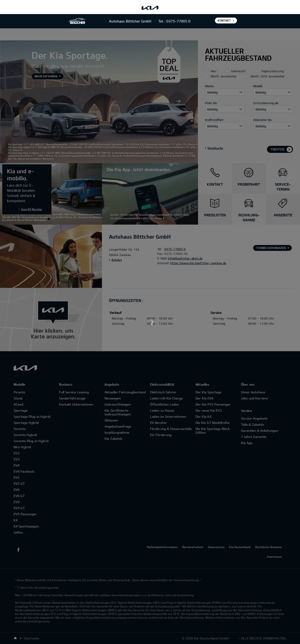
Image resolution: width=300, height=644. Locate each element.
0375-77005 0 (178, 21)
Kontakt (224, 20)
